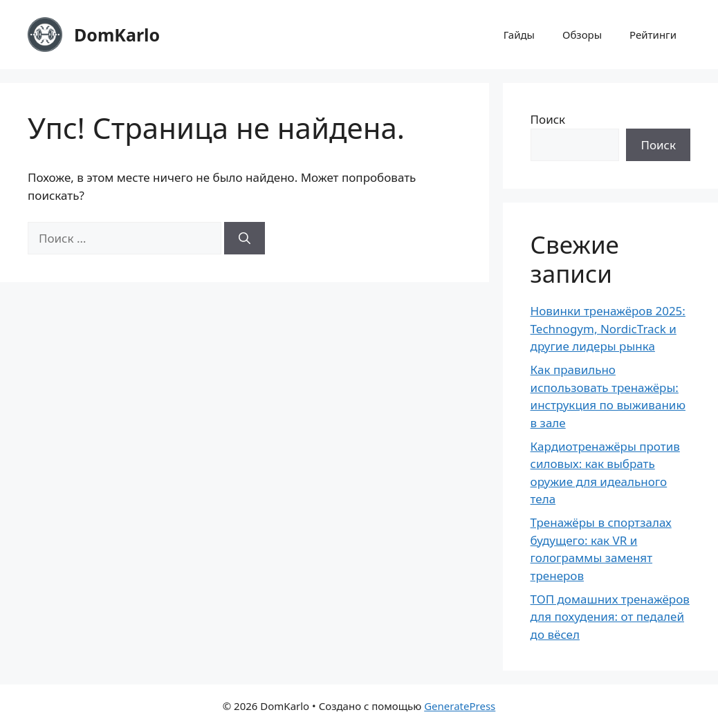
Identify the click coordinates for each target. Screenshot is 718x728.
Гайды (519, 35)
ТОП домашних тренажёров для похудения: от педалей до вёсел (610, 617)
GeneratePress (460, 706)
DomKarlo (117, 35)
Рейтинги (653, 35)
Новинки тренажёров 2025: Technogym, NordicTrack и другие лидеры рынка (608, 328)
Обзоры (582, 35)
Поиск (548, 119)
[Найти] (245, 239)
